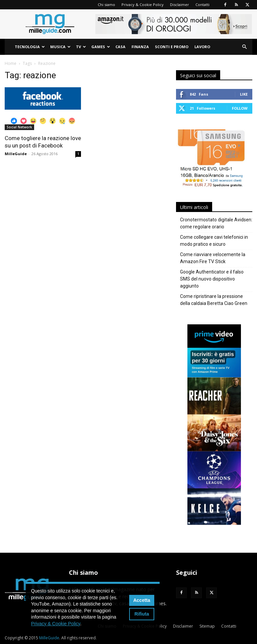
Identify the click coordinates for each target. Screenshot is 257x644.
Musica (60, 47)
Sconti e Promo (172, 47)
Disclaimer (180, 5)
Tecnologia (30, 47)
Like (244, 94)
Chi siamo (106, 5)
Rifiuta (142, 614)
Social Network (19, 127)
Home (11, 63)
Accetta (142, 600)
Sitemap (207, 626)
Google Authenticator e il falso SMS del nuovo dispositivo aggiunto (212, 279)
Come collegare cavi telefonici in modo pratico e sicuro (214, 241)
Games (101, 47)
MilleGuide (16, 154)
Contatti (202, 5)
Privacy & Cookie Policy (143, 5)
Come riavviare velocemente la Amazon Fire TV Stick (213, 258)
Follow (240, 108)
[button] (244, 47)
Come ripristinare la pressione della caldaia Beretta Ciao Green (214, 300)
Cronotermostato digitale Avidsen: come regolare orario (216, 223)
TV (81, 47)
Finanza (140, 47)
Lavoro (202, 47)
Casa (120, 47)
